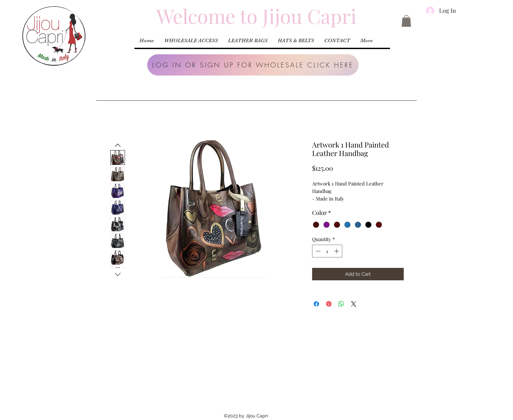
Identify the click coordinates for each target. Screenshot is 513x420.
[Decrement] (318, 251)
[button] (253, 65)
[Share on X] (354, 304)
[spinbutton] (327, 251)
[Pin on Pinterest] (329, 304)
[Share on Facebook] (316, 304)
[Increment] (337, 251)
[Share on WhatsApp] (341, 304)
